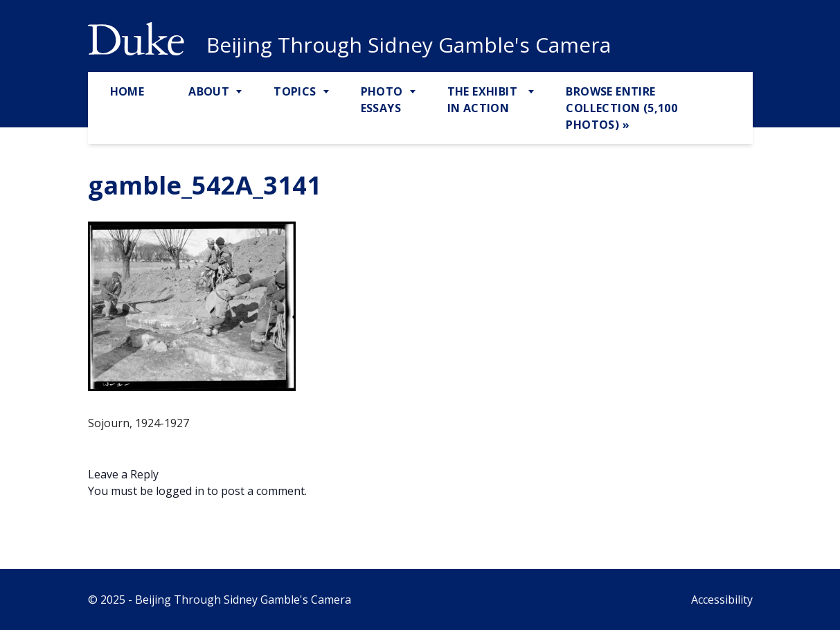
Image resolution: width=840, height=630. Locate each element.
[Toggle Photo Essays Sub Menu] (414, 92)
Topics (295, 91)
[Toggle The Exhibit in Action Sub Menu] (533, 92)
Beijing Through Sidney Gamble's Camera (409, 45)
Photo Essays (382, 100)
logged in (180, 491)
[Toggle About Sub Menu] (240, 92)
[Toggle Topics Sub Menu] (328, 92)
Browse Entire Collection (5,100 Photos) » (622, 108)
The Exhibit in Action (482, 100)
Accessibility (722, 600)
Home (127, 91)
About (209, 91)
